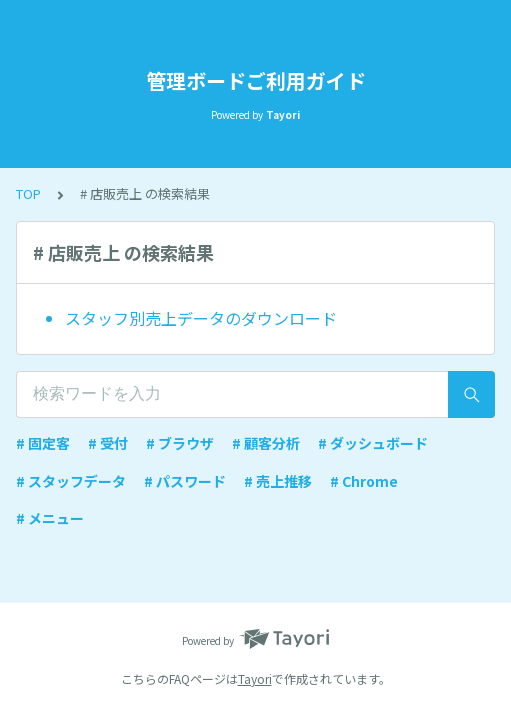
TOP (28, 193)
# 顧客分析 (266, 443)
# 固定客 (43, 443)
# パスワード (185, 481)
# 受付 (108, 443)
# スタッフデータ (71, 481)
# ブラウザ (180, 443)
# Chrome (364, 481)
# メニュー (50, 518)
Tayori (255, 678)
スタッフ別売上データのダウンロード (201, 318)
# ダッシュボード (373, 443)
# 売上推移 (278, 481)
